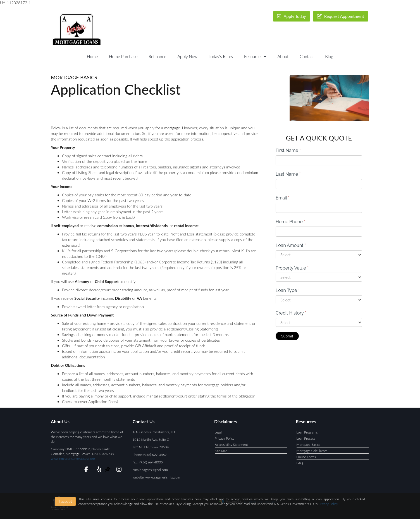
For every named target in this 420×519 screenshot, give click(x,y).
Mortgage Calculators (312, 451)
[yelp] (98, 470)
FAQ (300, 463)
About (283, 56)
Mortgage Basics (308, 445)
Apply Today (292, 16)
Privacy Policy (225, 438)
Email (283, 198)
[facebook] (84, 470)
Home (92, 56)
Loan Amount (291, 245)
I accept (65, 501)
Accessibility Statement (231, 445)
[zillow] (108, 470)
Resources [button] (255, 56)
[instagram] (118, 470)
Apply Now (187, 56)
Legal (218, 432)
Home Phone (290, 222)
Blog (329, 56)
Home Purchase (123, 56)
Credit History (291, 313)
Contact (307, 56)
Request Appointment (341, 16)
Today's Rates (221, 56)
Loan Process (306, 438)
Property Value (292, 268)
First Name (288, 150)
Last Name (288, 174)
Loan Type (288, 290)
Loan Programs (307, 432)
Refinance (157, 56)
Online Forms (306, 457)
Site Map (221, 451)
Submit (287, 336)
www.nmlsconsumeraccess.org (73, 459)
